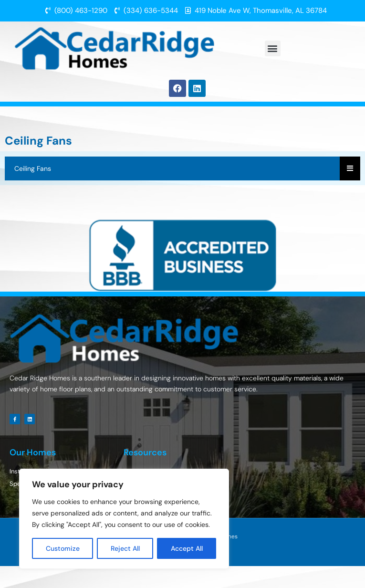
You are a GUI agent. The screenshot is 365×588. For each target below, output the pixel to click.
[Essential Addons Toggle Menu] (350, 168)
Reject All (125, 548)
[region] (124, 519)
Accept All (187, 548)
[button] (273, 48)
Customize (63, 548)
